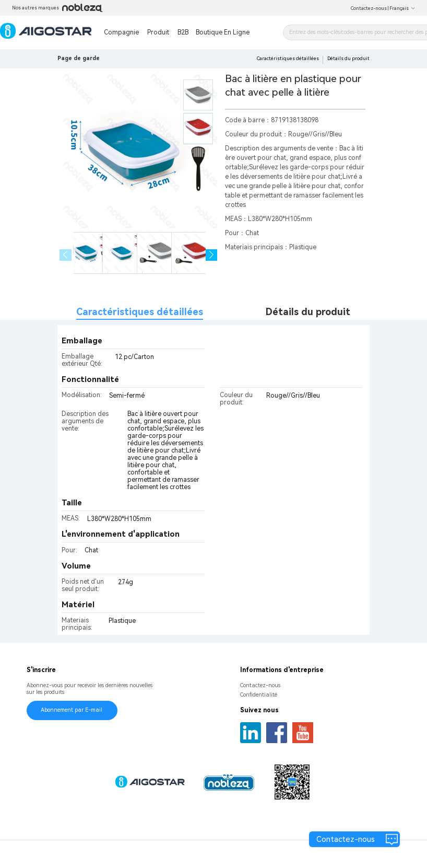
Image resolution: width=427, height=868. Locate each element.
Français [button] (402, 8)
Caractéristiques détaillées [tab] (140, 312)
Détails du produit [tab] (308, 312)
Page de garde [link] (79, 58)
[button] (212, 255)
